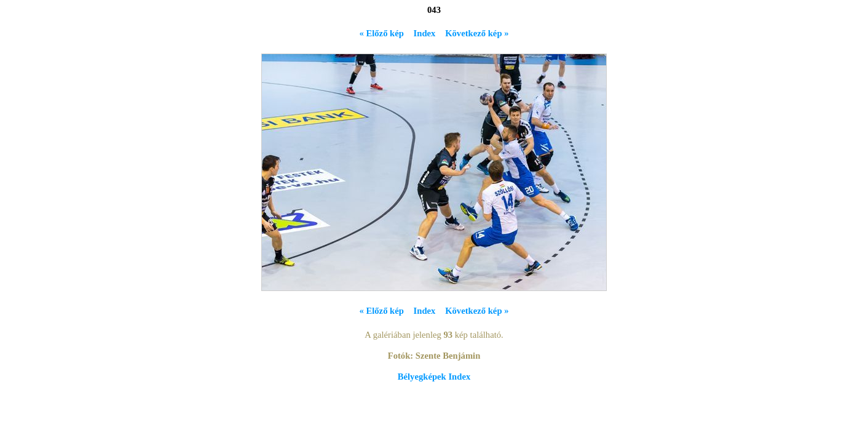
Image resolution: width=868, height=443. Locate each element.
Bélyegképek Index (434, 377)
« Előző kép (381, 33)
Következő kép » (477, 33)
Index (425, 33)
